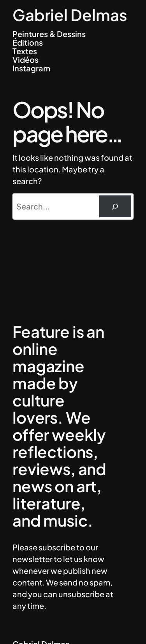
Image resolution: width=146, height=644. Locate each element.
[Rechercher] (115, 206)
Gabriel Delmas (70, 15)
